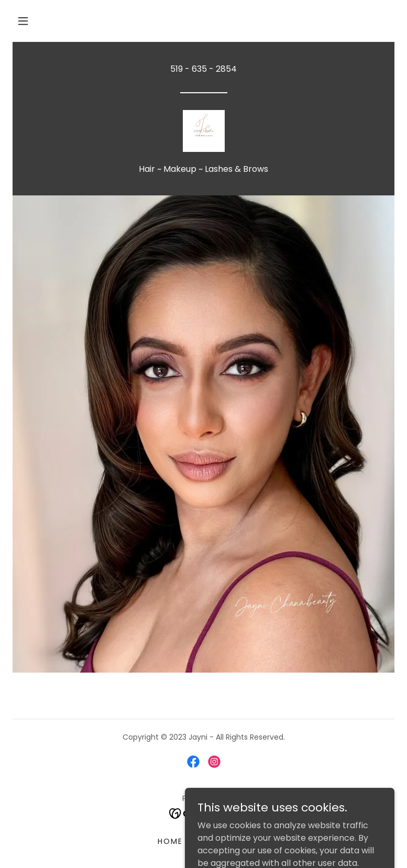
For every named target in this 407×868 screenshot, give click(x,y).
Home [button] (170, 841)
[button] (23, 21)
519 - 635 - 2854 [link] (203, 69)
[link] (203, 131)
